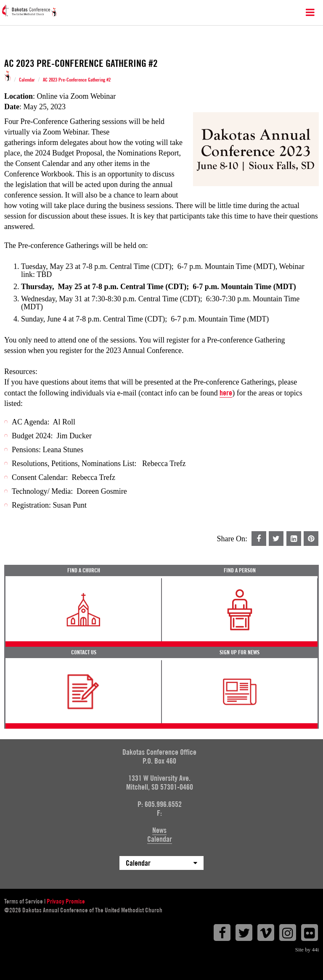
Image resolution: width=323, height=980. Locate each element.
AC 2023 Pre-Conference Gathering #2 (77, 80)
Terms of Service (24, 901)
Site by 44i (307, 950)
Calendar (27, 80)
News (159, 830)
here (226, 393)
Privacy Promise (66, 901)
